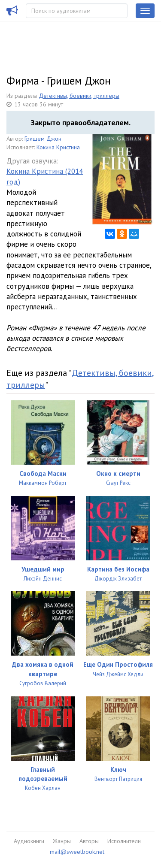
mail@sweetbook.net (77, 852)
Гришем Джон (43, 139)
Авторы (89, 841)
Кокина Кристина (58, 147)
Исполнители (124, 841)
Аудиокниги (29, 841)
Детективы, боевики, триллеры (79, 96)
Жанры (62, 841)
